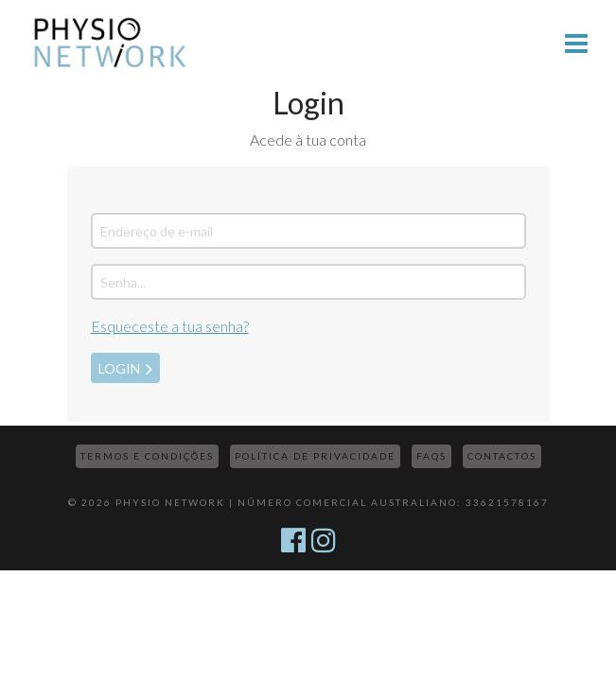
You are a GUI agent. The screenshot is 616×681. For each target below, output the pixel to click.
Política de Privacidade (315, 456)
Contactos (502, 456)
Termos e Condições (147, 456)
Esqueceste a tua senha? (170, 326)
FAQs (431, 456)
